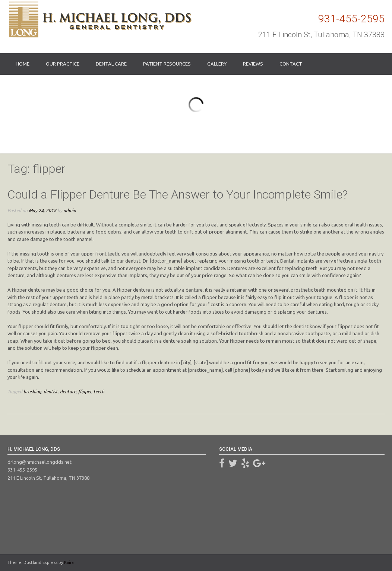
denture (68, 391)
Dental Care (111, 64)
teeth (99, 391)
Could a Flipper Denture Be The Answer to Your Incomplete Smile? (178, 194)
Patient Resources (167, 64)
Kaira (69, 562)
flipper (85, 391)
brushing (32, 391)
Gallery (217, 64)
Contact (291, 64)
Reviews (253, 64)
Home (23, 64)
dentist (51, 391)
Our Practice (63, 64)
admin (70, 210)
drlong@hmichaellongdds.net (39, 462)
